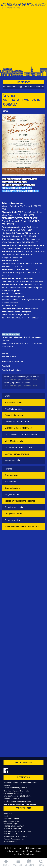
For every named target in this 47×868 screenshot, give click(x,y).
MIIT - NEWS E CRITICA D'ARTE (18, 448)
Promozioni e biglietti (14, 415)
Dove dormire (10, 482)
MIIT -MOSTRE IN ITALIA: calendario (21, 435)
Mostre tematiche (13, 460)
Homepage (8, 813)
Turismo (8, 469)
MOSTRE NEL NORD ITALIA (17, 422)
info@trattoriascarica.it (12, 257)
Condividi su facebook (12, 370)
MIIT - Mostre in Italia (14, 441)
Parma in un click (12, 520)
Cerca (41, 863)
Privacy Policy (19, 804)
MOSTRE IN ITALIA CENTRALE (18, 428)
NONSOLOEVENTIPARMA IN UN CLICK (22, 526)
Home (6, 863)
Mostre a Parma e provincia (17, 454)
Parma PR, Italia (9, 356)
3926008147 (15, 799)
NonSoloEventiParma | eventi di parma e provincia (23, 7)
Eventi (7, 396)
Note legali (8, 804)
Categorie (18, 863)
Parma (5, 111)
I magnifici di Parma (14, 514)
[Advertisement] (23, 39)
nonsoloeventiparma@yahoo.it (15, 788)
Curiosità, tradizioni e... (15, 507)
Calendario (29, 863)
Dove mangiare (11, 475)
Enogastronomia (12, 494)
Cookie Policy (31, 804)
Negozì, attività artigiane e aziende (20, 501)
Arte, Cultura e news (14, 409)
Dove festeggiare (12, 488)
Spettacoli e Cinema (14, 402)
